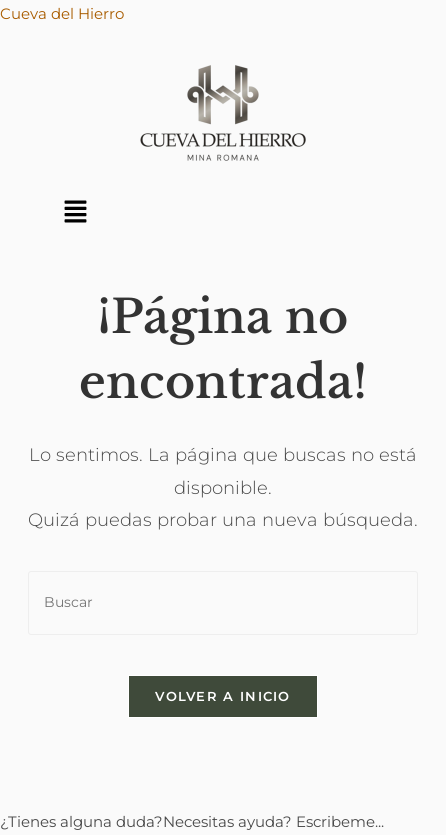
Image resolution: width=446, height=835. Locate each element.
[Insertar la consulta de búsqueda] (223, 602)
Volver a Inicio (223, 696)
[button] (75, 213)
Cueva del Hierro (62, 13)
